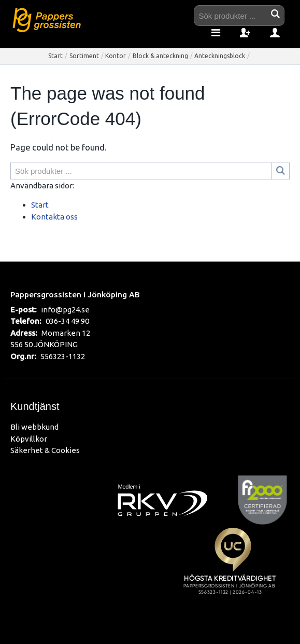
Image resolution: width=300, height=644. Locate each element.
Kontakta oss (54, 217)
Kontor (116, 56)
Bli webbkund (34, 427)
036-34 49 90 (67, 321)
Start (55, 56)
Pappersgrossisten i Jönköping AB (75, 294)
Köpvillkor (29, 439)
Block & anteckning (160, 56)
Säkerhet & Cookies (45, 450)
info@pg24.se (65, 310)
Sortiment (84, 56)
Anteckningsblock (220, 56)
